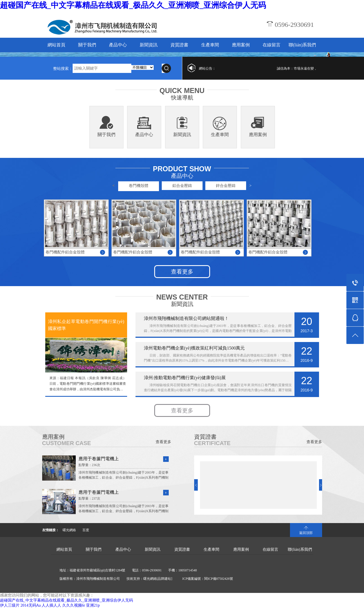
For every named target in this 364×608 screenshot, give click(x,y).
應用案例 (241, 45)
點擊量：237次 (89, 498)
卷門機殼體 (139, 186)
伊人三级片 (10, 605)
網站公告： (207, 68)
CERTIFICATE (212, 443)
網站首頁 (56, 45)
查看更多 (182, 272)
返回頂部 (306, 533)
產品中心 (118, 45)
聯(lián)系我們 (302, 45)
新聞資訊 (149, 45)
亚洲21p (93, 605)
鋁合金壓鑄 (182, 186)
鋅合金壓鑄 (226, 186)
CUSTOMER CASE (67, 443)
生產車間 (210, 45)
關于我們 (87, 45)
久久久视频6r (74, 605)
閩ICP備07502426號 (219, 579)
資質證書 (179, 45)
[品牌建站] (165, 579)
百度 (86, 530)
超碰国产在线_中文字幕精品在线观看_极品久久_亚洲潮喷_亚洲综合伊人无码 (133, 5)
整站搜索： (63, 69)
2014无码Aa (31, 605)
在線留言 (272, 45)
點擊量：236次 (89, 465)
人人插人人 (51, 605)
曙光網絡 (69, 530)
